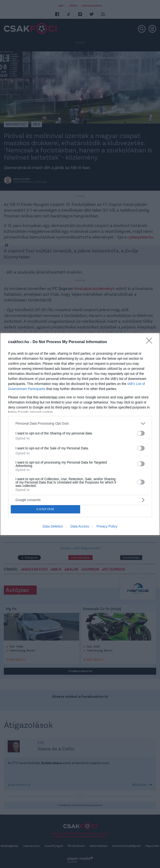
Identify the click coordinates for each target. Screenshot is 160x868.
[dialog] (80, 434)
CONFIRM (45, 509)
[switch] (141, 433)
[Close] (151, 342)
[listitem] (80, 424)
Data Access (80, 526)
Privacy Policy (107, 526)
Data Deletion (53, 526)
